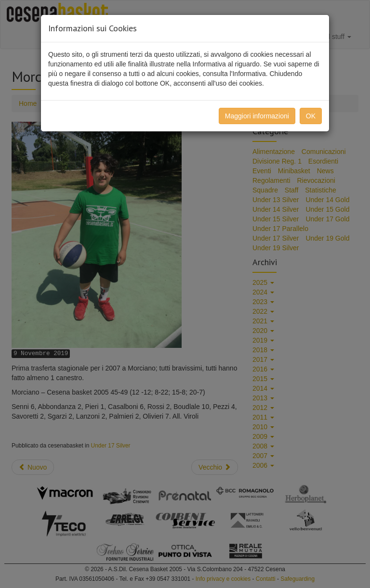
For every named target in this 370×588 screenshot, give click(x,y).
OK (311, 116)
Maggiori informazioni (257, 116)
